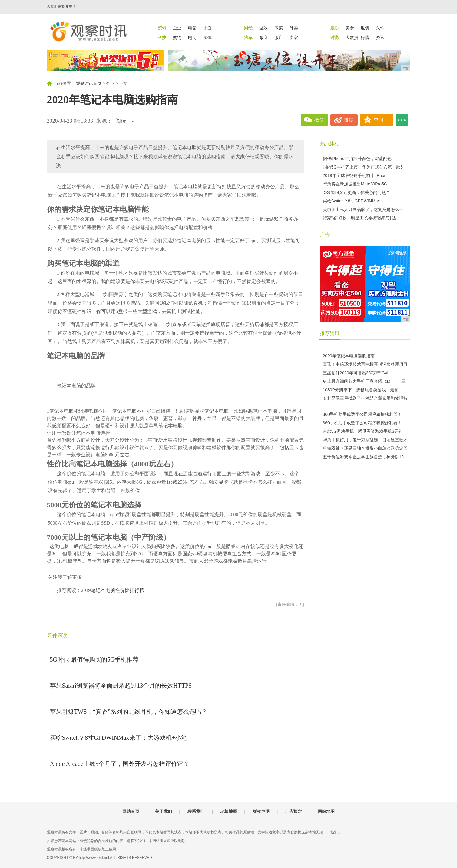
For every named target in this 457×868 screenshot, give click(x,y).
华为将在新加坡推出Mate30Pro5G (355, 184)
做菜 (279, 28)
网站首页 (131, 811)
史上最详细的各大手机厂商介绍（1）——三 (364, 381)
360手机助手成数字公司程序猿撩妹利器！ (362, 414)
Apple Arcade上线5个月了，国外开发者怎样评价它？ (120, 764)
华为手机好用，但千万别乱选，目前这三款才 (365, 440)
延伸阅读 (57, 635)
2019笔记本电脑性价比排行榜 (113, 590)
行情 (365, 38)
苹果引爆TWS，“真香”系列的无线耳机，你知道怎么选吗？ (129, 712)
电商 (192, 38)
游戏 (263, 28)
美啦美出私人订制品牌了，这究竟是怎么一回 (365, 209)
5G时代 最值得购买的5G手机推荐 (94, 659)
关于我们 (164, 811)
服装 (365, 28)
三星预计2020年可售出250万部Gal (356, 373)
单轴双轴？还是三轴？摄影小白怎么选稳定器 (365, 448)
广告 (325, 234)
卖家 (294, 38)
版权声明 (261, 811)
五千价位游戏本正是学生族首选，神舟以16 (363, 457)
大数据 (352, 38)
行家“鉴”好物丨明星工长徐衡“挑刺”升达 (360, 218)
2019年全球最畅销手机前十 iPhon (355, 175)
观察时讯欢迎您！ (61, 7)
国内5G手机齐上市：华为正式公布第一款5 (363, 167)
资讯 (380, 38)
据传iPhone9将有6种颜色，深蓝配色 (357, 159)
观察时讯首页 (89, 83)
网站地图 (326, 811)
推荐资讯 (330, 333)
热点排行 (330, 144)
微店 (279, 38)
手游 (207, 28)
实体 (207, 38)
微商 (263, 38)
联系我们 (196, 811)
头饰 (380, 28)
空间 (379, 120)
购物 (177, 38)
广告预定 (293, 811)
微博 (349, 120)
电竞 (192, 28)
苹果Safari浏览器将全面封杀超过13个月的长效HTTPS (121, 686)
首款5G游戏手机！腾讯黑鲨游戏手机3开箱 (363, 431)
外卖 (294, 28)
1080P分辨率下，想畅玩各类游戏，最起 (361, 390)
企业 (177, 28)
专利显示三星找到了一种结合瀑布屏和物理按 (365, 398)
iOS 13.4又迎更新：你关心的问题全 (356, 192)
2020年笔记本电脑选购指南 (349, 356)
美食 (350, 28)
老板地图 (229, 811)
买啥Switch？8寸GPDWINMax (351, 201)
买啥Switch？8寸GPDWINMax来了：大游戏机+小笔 (119, 738)
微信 (319, 120)
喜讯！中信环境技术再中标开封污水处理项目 (365, 364)
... (402, 120)
